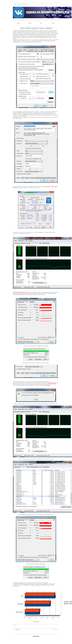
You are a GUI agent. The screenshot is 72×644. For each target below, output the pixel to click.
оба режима (47, 385)
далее (38, 622)
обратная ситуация (52, 383)
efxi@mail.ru (18, 629)
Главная (18, 23)
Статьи (53, 23)
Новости (30, 23)
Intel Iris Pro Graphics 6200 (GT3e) (21, 292)
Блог (41, 23)
